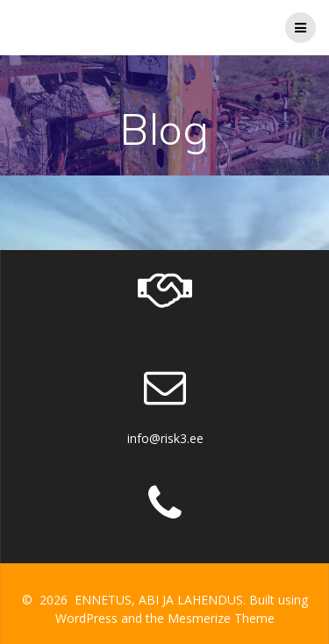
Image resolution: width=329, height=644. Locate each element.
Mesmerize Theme (221, 618)
